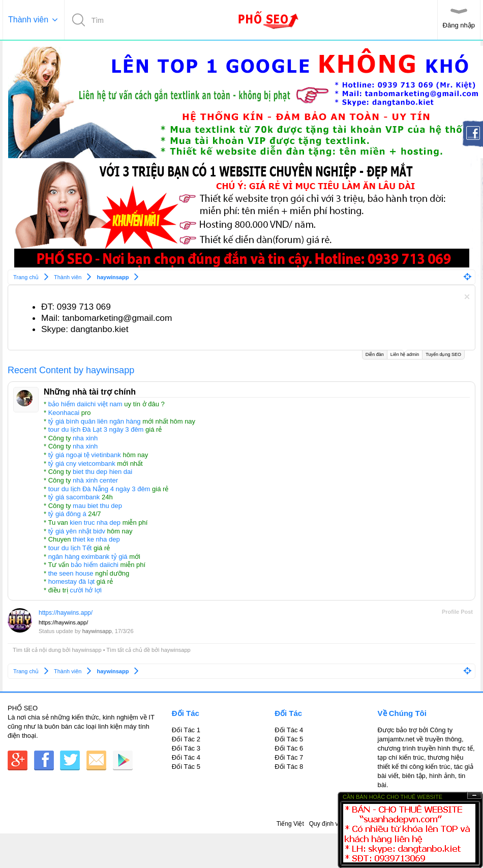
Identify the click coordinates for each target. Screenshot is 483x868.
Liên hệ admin (405, 354)
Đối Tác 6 (289, 748)
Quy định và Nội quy (337, 824)
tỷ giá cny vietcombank (82, 463)
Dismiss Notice (467, 297)
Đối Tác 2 (186, 739)
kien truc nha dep (95, 522)
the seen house (71, 573)
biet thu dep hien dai (102, 472)
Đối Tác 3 (186, 748)
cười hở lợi (86, 590)
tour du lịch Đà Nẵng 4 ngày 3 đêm (99, 489)
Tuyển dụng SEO (443, 354)
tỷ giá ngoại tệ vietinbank (85, 455)
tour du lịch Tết (70, 548)
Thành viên (28, 20)
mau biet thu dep (97, 506)
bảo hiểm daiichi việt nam (85, 404)
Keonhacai (64, 413)
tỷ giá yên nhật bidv (77, 531)
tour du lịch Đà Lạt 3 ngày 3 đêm (96, 429)
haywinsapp (97, 631)
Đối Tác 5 (186, 767)
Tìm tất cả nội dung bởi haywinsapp (57, 650)
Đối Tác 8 (289, 767)
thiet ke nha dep (96, 539)
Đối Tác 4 (186, 757)
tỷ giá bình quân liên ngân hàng (95, 421)
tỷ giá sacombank (74, 497)
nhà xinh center (95, 480)
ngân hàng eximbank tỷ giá (88, 557)
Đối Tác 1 (186, 730)
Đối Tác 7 (289, 757)
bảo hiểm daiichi (95, 565)
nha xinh (85, 438)
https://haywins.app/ (66, 613)
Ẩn (474, 796)
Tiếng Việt (290, 824)
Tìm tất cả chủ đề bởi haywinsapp (148, 650)
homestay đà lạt (72, 581)
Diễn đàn (375, 354)
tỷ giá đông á (67, 514)
